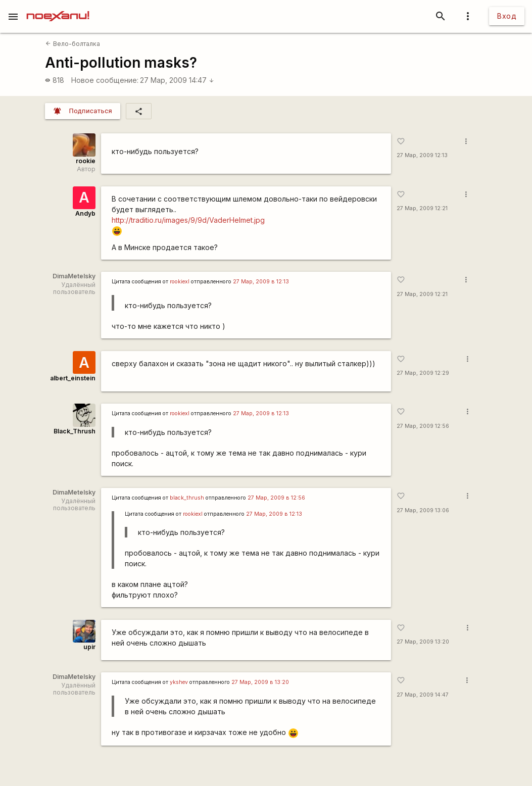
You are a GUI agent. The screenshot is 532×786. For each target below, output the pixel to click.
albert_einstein (73, 378)
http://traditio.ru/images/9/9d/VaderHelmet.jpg (188, 220)
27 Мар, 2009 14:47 (177, 80)
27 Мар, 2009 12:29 (423, 373)
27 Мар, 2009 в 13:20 (260, 682)
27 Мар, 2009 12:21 (422, 208)
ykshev (179, 682)
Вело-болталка (72, 44)
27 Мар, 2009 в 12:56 (276, 498)
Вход (507, 16)
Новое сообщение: (105, 80)
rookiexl (180, 282)
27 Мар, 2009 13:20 (423, 642)
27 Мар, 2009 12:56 (423, 426)
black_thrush (187, 498)
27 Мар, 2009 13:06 (423, 510)
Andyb (85, 213)
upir (89, 647)
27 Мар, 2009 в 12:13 (261, 282)
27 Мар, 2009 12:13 (422, 155)
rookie (86, 161)
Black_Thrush (75, 431)
